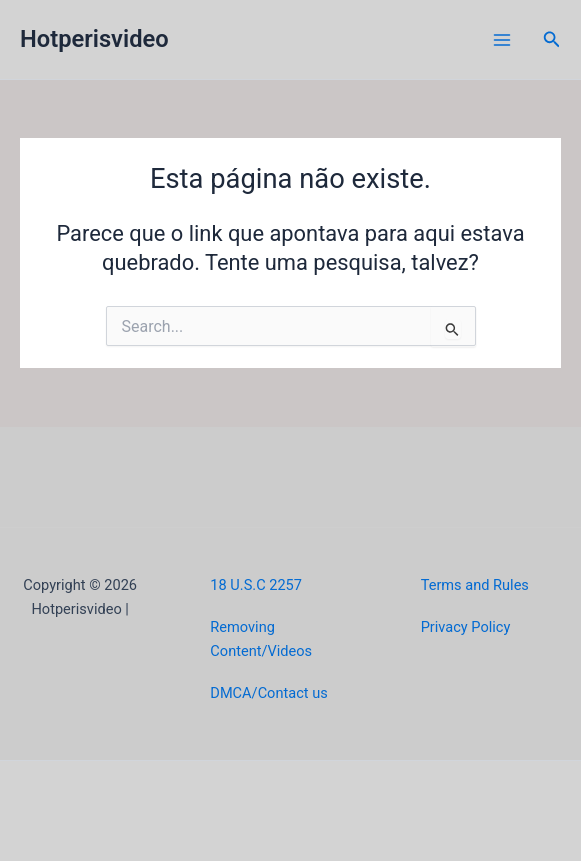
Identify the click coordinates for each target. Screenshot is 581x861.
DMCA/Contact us (268, 693)
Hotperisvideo (94, 39)
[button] (552, 39)
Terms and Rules (475, 585)
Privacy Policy (466, 627)
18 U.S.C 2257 (256, 585)
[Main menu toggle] (502, 40)
